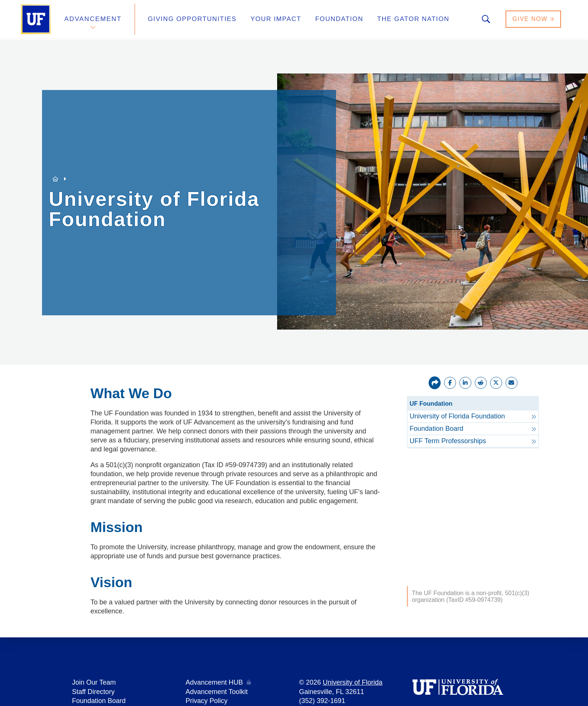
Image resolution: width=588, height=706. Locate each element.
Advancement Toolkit (217, 691)
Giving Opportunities (187, 20)
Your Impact (266, 20)
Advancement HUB (214, 682)
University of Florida (353, 682)
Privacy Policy (207, 700)
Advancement (93, 20)
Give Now (534, 20)
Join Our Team (94, 682)
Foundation (326, 20)
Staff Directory (93, 691)
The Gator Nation (396, 20)
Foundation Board (99, 700)
